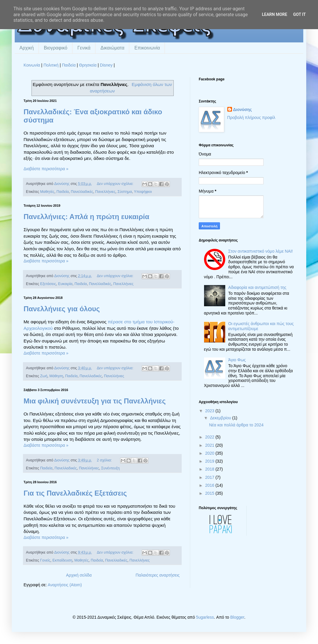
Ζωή (44, 376)
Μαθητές (47, 192)
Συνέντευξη (111, 468)
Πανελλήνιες (105, 192)
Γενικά (84, 48)
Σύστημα (125, 192)
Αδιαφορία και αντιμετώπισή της (257, 287)
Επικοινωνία (147, 48)
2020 (210, 453)
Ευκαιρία (65, 284)
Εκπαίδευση (62, 560)
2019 (210, 461)
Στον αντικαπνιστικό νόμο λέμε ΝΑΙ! (260, 251)
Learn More (274, 14)
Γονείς (45, 560)
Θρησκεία (88, 65)
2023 (210, 411)
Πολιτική (51, 65)
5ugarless (205, 617)
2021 (210, 445)
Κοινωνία (32, 65)
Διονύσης (243, 110)
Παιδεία (69, 65)
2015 (210, 493)
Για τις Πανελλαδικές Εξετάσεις (75, 493)
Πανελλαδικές (82, 192)
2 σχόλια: (105, 460)
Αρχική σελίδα (79, 575)
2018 (210, 469)
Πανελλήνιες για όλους (62, 309)
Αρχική (27, 48)
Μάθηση (56, 376)
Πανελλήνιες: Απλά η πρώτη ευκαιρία (86, 217)
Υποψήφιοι (143, 192)
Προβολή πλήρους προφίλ (251, 117)
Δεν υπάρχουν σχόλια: (116, 184)
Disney (106, 65)
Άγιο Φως (237, 360)
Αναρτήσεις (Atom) (65, 585)
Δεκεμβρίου (221, 418)
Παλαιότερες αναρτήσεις (158, 575)
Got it (299, 14)
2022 (210, 437)
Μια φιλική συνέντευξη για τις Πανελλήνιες (95, 401)
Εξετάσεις (48, 284)
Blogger (237, 617)
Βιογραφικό (56, 48)
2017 (210, 477)
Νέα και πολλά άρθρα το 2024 (236, 425)
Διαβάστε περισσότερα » (46, 169)
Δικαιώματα (112, 48)
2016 (210, 485)
